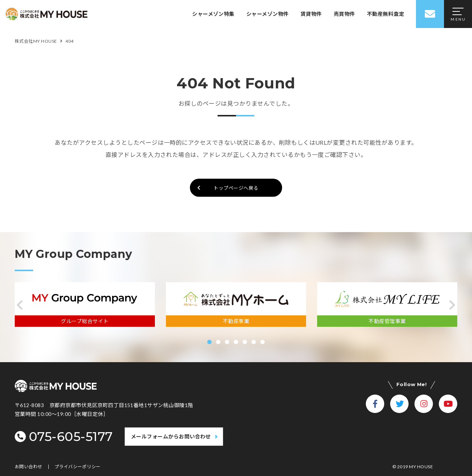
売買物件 (344, 14)
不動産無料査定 (386, 14)
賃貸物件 (311, 14)
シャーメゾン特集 (213, 14)
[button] (20, 305)
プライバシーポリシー (78, 467)
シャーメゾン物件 (268, 14)
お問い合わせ (29, 467)
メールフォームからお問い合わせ (171, 436)
